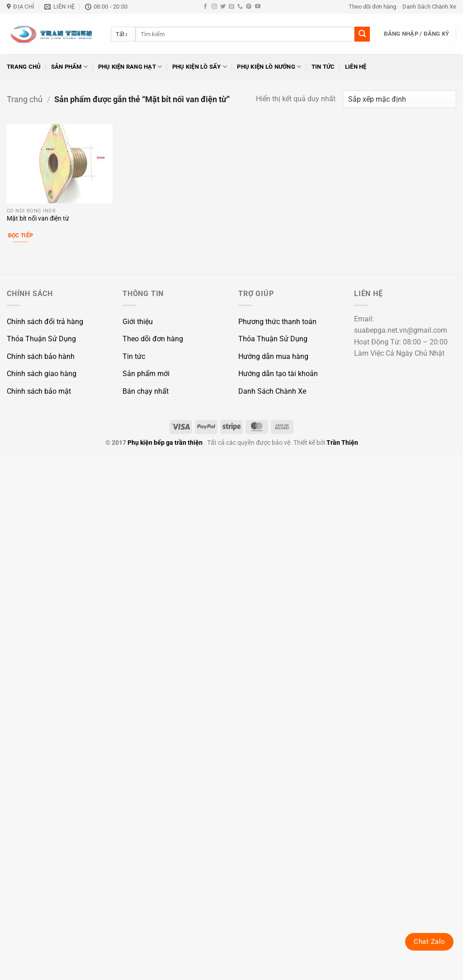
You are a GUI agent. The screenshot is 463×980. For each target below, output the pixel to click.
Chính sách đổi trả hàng (45, 322)
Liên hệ (356, 67)
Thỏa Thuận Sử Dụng (41, 339)
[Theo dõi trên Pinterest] (249, 7)
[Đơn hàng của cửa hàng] (399, 99)
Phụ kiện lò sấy (200, 67)
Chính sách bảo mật (39, 391)
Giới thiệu (138, 322)
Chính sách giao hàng (42, 374)
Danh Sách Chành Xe (429, 7)
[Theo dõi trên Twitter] (223, 7)
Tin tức (323, 67)
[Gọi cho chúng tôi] (240, 7)
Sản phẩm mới (146, 374)
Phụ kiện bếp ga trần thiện (165, 443)
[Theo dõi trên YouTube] (258, 7)
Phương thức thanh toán (277, 322)
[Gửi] (362, 34)
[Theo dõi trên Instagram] (214, 7)
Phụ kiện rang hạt (130, 67)
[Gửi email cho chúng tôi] (231, 7)
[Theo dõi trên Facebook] (205, 7)
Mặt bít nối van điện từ (38, 219)
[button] (417, 34)
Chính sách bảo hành (41, 356)
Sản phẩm (70, 67)
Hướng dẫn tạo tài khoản (278, 374)
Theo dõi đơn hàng (372, 7)
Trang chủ (24, 67)
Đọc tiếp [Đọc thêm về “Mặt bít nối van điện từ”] (21, 236)
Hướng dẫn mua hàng (273, 356)
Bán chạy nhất (146, 391)
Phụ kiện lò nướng (269, 67)
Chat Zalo (429, 942)
